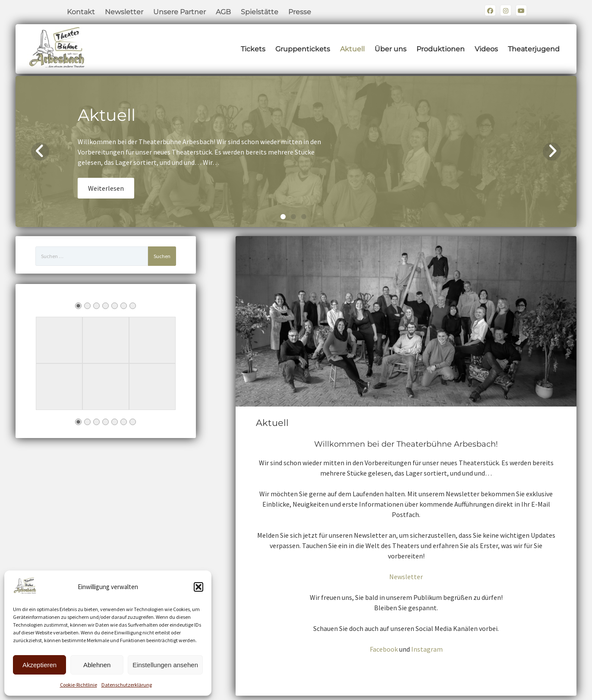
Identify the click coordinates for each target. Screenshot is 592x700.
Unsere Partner (179, 12)
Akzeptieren (39, 665)
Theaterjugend (534, 49)
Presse (300, 12)
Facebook (384, 649)
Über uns (390, 49)
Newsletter (124, 12)
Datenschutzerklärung (127, 685)
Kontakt (81, 12)
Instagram (427, 649)
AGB (223, 12)
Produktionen (441, 49)
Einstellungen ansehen (165, 665)
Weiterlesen (106, 188)
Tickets (253, 49)
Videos (486, 49)
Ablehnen (97, 665)
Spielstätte (260, 12)
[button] (198, 587)
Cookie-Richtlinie (79, 685)
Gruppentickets (303, 49)
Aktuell (352, 49)
